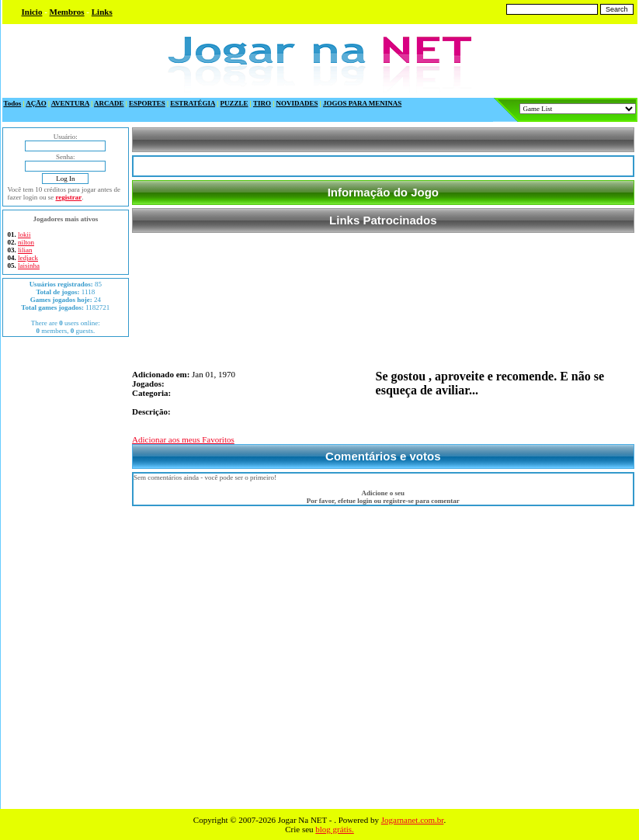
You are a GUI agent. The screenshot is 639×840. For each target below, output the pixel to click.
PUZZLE (234, 103)
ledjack (28, 258)
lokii (24, 234)
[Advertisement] (65, 573)
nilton (26, 242)
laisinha (29, 266)
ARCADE (109, 103)
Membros (67, 12)
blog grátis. (335, 829)
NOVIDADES (297, 103)
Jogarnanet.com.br (413, 820)
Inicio (32, 12)
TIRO (262, 103)
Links (102, 12)
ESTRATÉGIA (193, 103)
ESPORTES (147, 103)
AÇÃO (36, 103)
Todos (13, 103)
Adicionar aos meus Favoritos (183, 439)
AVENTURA (70, 103)
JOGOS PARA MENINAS (362, 103)
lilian (25, 250)
